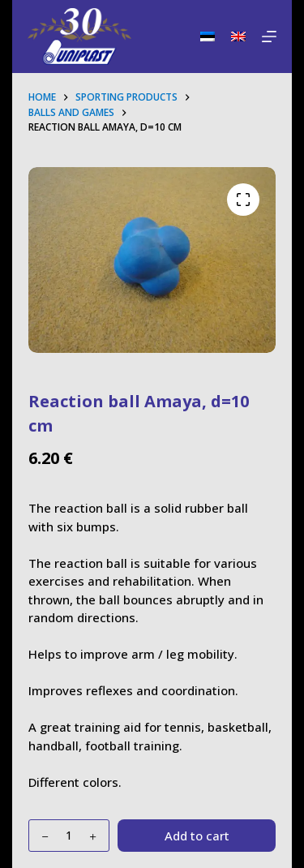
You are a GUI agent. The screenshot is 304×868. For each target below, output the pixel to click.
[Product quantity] (69, 836)
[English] (238, 37)
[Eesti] (208, 37)
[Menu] (269, 37)
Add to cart (197, 836)
